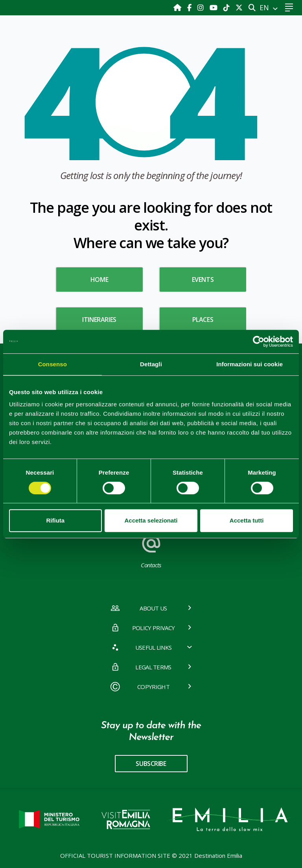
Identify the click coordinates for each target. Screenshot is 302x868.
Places (203, 320)
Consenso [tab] (52, 364)
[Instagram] (202, 7)
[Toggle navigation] (289, 8)
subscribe (151, 764)
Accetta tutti (247, 520)
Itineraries (99, 320)
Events (203, 280)
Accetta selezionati (151, 520)
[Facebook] (190, 7)
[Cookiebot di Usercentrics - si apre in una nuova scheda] (259, 342)
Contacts (151, 550)
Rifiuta (55, 520)
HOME (99, 280)
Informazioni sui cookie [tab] (250, 364)
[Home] (178, 7)
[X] (239, 7)
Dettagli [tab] (151, 364)
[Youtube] (215, 7)
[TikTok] (227, 7)
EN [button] (265, 7)
